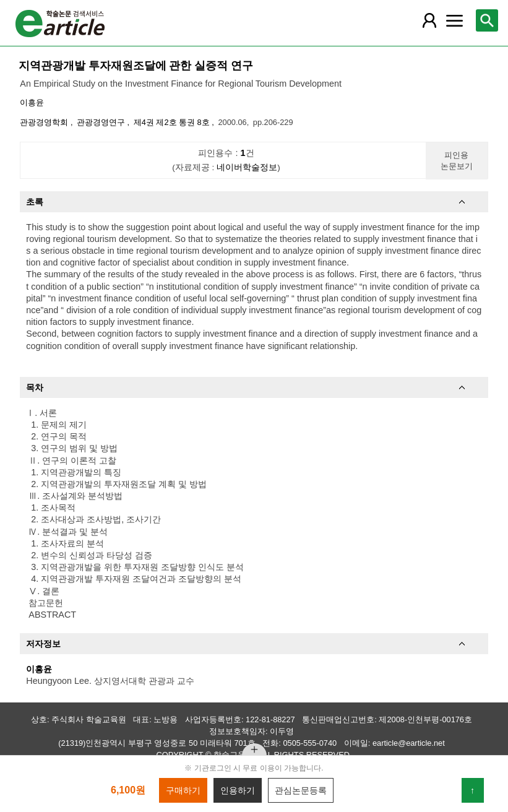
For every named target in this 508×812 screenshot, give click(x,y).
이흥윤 (32, 102)
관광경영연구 (102, 122)
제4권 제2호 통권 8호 (173, 122)
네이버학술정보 (247, 167)
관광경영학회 (45, 122)
